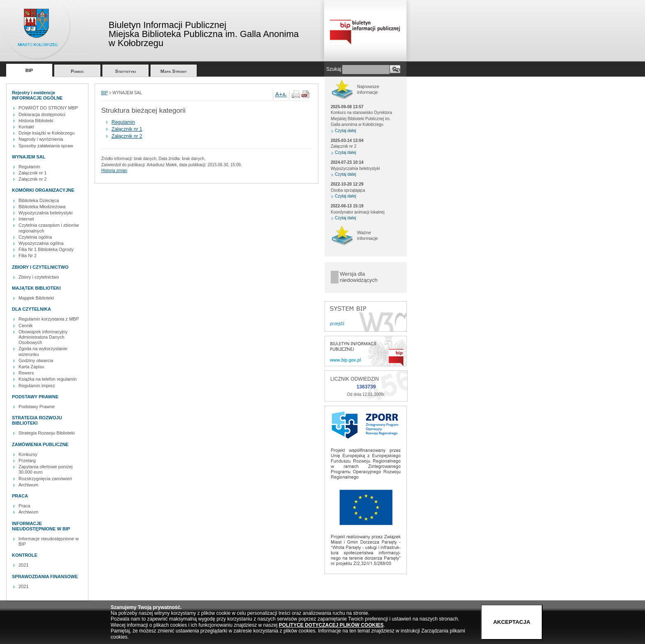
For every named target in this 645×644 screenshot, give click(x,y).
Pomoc (77, 71)
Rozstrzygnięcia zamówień (45, 479)
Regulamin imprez (37, 386)
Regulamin (29, 167)
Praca (24, 506)
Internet (26, 219)
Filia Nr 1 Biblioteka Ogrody (46, 249)
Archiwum (28, 485)
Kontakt (26, 127)
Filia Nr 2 (28, 256)
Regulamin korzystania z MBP (49, 319)
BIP (29, 70)
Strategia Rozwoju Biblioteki (46, 433)
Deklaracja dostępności (42, 114)
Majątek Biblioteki (36, 298)
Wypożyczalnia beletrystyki (45, 213)
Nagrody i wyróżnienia (41, 139)
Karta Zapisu (31, 367)
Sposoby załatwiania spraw (46, 146)
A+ (279, 94)
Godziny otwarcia (36, 360)
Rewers (26, 373)
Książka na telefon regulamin (48, 379)
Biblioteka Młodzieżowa (42, 207)
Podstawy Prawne (37, 407)
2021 (23, 565)
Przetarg (27, 460)
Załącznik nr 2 (32, 179)
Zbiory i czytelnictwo (39, 277)
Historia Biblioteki (36, 121)
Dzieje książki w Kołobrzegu (46, 133)
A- (285, 95)
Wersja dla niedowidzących (359, 277)
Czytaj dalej (346, 131)
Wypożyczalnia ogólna (41, 243)
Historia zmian (114, 171)
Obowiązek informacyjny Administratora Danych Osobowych (43, 337)
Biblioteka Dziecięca (39, 200)
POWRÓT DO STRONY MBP (48, 108)
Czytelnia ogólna (35, 237)
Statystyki (126, 71)
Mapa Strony (174, 71)
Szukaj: (334, 69)
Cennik (26, 325)
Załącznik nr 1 (32, 173)
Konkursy (28, 454)
